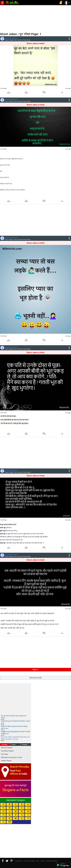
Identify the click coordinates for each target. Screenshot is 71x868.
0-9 (9, 822)
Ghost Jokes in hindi (35, 43)
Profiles (42, 861)
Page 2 (35, 670)
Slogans (25, 745)
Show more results (36, 678)
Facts (14, 745)
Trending (4, 745)
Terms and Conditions (29, 861)
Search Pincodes (20, 767)
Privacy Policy (19, 861)
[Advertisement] (35, 19)
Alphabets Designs (16, 800)
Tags (38, 861)
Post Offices (15, 772)
